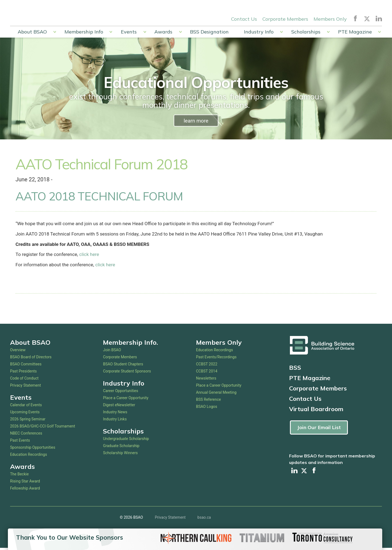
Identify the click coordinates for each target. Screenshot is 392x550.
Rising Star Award (25, 483)
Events (129, 32)
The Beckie (19, 476)
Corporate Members (285, 19)
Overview (18, 352)
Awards (163, 32)
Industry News (115, 414)
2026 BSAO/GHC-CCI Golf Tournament (43, 428)
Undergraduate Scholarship (126, 441)
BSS (295, 369)
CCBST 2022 (207, 366)
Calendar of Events (26, 407)
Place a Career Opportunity (126, 400)
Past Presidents (23, 373)
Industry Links (115, 421)
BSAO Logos (207, 408)
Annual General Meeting (216, 394)
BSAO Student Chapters (123, 366)
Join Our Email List (319, 429)
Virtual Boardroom (316, 411)
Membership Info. (130, 344)
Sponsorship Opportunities (33, 449)
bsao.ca (204, 520)
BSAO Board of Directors (31, 359)
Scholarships (306, 32)
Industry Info (259, 32)
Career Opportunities (120, 393)
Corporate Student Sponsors (127, 373)
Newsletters (206, 380)
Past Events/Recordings (216, 359)
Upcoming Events (25, 414)
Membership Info (84, 32)
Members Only (330, 19)
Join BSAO (112, 352)
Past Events (20, 442)
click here (91, 256)
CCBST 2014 (207, 373)
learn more (196, 121)
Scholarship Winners (120, 455)
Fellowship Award (25, 490)
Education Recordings (29, 456)
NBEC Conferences (26, 435)
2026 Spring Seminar (28, 421)
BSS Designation (209, 32)
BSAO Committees (26, 366)
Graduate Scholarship (121, 448)
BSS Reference (209, 401)
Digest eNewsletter (119, 407)
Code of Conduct (24, 380)
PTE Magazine (355, 32)
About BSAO (32, 32)
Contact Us (244, 19)
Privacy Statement (25, 387)
